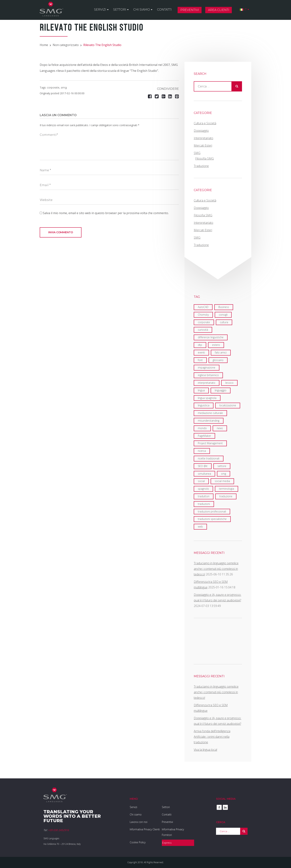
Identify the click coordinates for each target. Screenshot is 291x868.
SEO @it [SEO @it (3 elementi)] (203, 466)
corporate (53, 88)
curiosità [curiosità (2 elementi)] (203, 330)
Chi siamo (142, 10)
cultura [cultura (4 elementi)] (224, 322)
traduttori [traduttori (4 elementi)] (204, 496)
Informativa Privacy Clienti (145, 829)
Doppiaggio (201, 131)
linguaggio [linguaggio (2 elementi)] (221, 390)
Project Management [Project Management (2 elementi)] (210, 443)
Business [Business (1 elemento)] (224, 307)
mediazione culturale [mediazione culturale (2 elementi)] (210, 413)
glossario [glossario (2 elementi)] (218, 360)
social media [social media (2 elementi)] (222, 481)
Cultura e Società (205, 123)
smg (64, 88)
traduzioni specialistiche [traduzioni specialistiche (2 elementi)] (212, 519)
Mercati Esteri (203, 145)
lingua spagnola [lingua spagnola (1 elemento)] (207, 398)
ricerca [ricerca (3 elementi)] (202, 451)
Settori (120, 10)
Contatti (164, 10)
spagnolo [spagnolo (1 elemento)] (203, 489)
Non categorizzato (66, 45)
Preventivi (190, 10)
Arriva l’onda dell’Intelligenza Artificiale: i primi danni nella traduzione (212, 737)
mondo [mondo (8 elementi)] (202, 428)
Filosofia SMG (205, 158)
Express (167, 843)
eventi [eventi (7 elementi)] (201, 352)
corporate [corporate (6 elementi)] (204, 322)
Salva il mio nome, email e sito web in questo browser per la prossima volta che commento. (106, 213)
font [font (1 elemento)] (200, 360)
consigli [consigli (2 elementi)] (223, 315)
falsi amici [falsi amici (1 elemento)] (221, 352)
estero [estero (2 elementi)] (216, 345)
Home (44, 45)
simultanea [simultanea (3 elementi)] (204, 474)
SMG (197, 153)
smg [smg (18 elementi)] (224, 474)
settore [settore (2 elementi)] (222, 466)
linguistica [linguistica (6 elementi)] (204, 405)
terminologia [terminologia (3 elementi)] (227, 489)
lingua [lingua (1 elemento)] (201, 390)
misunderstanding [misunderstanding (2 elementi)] (209, 421)
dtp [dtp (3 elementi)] (200, 345)
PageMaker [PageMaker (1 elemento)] (204, 436)
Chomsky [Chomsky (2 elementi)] (203, 315)
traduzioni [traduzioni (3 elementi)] (204, 504)
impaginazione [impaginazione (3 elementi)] (207, 367)
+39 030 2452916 (58, 830)
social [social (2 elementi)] (201, 481)
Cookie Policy (138, 842)
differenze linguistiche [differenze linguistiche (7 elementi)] (211, 337)
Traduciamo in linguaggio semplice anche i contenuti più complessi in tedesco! (216, 569)
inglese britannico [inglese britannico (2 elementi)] (208, 375)
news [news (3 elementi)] (220, 428)
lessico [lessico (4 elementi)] (229, 383)
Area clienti (219, 10)
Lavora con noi (139, 822)
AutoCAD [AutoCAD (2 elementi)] (203, 307)
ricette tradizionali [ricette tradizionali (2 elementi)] (209, 458)
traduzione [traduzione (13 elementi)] (226, 496)
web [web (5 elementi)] (200, 526)
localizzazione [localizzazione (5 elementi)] (228, 405)
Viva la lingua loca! (205, 750)
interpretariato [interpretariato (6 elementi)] (207, 383)
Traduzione (201, 166)
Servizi (100, 10)
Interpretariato (203, 138)
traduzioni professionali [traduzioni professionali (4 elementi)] (212, 511)
